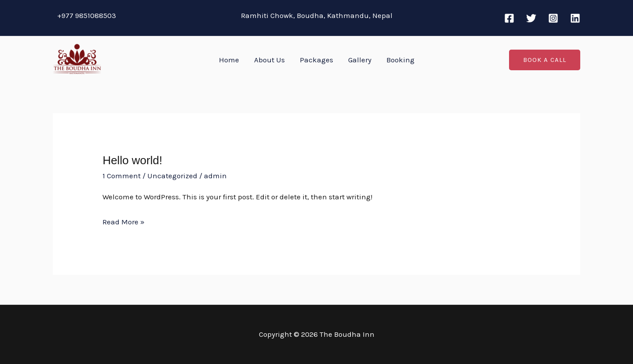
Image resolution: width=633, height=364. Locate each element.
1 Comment (122, 176)
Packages (316, 60)
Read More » (124, 222)
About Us (269, 60)
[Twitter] (531, 18)
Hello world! (132, 160)
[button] (545, 60)
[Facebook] (509, 18)
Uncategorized (172, 176)
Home (229, 60)
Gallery (360, 60)
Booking (400, 60)
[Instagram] (553, 18)
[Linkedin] (575, 18)
